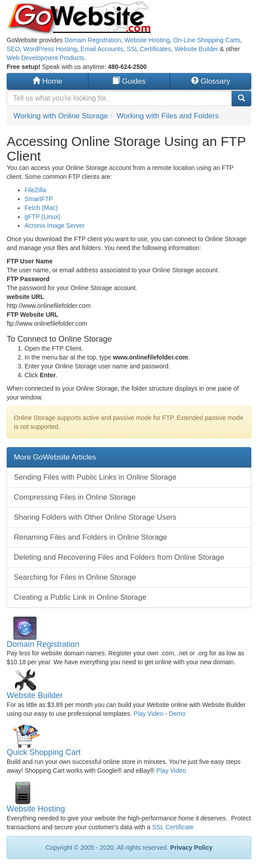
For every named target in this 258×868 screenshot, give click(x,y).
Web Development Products (45, 58)
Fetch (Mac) (41, 208)
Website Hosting (147, 40)
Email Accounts (102, 49)
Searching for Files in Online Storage (75, 577)
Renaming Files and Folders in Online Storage (90, 537)
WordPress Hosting (50, 49)
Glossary (211, 81)
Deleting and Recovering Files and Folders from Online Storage (119, 557)
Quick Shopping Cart (44, 752)
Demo (177, 714)
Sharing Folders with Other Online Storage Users (95, 517)
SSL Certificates (149, 49)
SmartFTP (39, 199)
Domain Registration (93, 40)
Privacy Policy (191, 848)
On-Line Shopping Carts (207, 40)
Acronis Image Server (55, 226)
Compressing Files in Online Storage (75, 497)
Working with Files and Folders (168, 116)
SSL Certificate (173, 827)
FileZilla (35, 190)
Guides (129, 81)
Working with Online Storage (61, 116)
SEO (13, 49)
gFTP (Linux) (43, 217)
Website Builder (197, 49)
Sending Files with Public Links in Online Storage (95, 477)
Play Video (149, 714)
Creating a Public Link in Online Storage (80, 597)
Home (47, 81)
